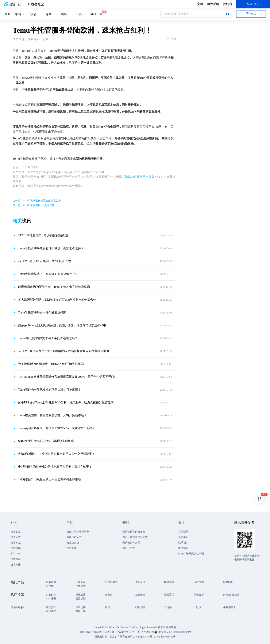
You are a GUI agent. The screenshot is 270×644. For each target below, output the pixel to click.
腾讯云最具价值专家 (134, 532)
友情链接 (183, 548)
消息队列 (140, 582)
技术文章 (16, 532)
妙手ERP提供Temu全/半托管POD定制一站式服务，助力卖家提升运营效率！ (67, 402)
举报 (171, 39)
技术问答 (16, 537)
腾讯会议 (81, 595)
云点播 (168, 607)
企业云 (109, 595)
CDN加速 (140, 595)
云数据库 (199, 582)
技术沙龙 (16, 543)
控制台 (228, 4)
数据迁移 (81, 611)
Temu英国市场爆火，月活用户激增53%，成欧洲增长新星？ (57, 428)
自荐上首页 (73, 543)
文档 (200, 4)
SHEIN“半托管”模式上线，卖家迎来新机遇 (46, 441)
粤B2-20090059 (146, 632)
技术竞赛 (72, 548)
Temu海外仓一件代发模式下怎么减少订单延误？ (50, 390)
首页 (7, 14)
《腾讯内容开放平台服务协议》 (143, 177)
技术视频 (16, 548)
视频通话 (169, 595)
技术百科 (16, 559)
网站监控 (51, 611)
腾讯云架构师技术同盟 (135, 537)
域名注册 (51, 582)
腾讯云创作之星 (131, 543)
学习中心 (16, 554)
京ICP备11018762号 (165, 637)
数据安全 (51, 607)
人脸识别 (51, 595)
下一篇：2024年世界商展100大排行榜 (34, 205)
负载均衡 (81, 607)
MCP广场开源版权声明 (191, 554)
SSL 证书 (51, 598)
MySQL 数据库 (231, 595)
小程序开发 (229, 607)
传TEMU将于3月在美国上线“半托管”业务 (45, 261)
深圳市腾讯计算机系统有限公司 (96, 632)
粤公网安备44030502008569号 (175, 632)
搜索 (228, 14)
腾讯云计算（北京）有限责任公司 (113, 637)
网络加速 (169, 582)
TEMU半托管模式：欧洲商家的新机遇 (43, 235)
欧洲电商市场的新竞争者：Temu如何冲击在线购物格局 (54, 287)
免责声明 (183, 537)
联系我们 (183, 543)
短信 (108, 607)
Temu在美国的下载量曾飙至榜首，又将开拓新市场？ (53, 415)
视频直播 (81, 586)
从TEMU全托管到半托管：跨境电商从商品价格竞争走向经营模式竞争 (64, 351)
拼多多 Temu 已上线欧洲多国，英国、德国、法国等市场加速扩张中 (62, 325)
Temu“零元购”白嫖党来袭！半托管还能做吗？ (48, 338)
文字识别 (140, 607)
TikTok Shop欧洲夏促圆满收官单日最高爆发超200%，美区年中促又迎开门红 (68, 377)
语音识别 (81, 598)
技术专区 (16, 565)
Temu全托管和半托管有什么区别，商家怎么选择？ (51, 248)
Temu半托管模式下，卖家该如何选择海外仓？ (48, 274)
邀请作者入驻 (74, 537)
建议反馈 (213, 4)
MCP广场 (96, 14)
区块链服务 (111, 582)
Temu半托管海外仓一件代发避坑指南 (42, 313)
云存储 (50, 586)
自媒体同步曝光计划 (78, 532)
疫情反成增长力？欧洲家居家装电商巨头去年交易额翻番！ (57, 454)
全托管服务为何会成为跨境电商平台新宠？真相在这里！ (55, 467)
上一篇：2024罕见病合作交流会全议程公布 (37, 201)
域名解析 (228, 582)
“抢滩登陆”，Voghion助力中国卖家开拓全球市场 (50, 480)
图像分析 (199, 595)
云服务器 (81, 582)
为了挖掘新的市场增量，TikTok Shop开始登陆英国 (51, 364)
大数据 (197, 607)
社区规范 (183, 532)
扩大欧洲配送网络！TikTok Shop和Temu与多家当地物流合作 (57, 300)
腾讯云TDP (129, 548)
